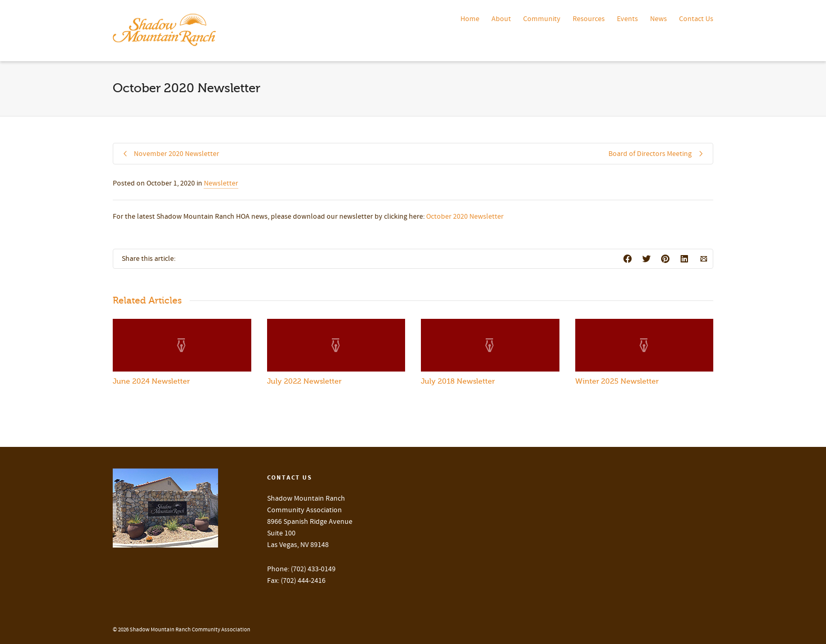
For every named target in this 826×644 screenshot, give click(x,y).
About (501, 19)
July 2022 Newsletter (304, 381)
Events (627, 19)
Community (542, 19)
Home (470, 19)
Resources (589, 19)
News (658, 19)
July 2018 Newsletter (458, 381)
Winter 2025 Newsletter (617, 381)
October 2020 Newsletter (465, 217)
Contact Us (696, 19)
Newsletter (221, 183)
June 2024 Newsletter (151, 381)
